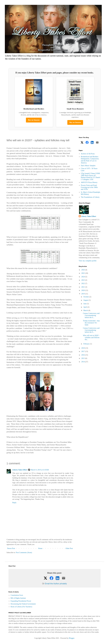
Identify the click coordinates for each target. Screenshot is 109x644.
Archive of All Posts (88, 154)
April (85, 307)
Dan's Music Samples (88, 166)
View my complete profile (88, 261)
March (86, 310)
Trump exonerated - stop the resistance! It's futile (91, 323)
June (85, 304)
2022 (83, 283)
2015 (83, 358)
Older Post (69, 548)
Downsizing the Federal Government (23, 604)
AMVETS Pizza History (89, 182)
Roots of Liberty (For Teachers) (21, 607)
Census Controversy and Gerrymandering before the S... (91, 315)
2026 (83, 270)
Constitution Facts (17, 595)
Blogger (72, 638)
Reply (14, 503)
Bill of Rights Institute (18, 598)
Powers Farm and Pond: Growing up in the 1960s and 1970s (89, 187)
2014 (83, 362)
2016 (83, 355)
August (86, 300)
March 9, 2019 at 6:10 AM (40, 470)
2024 (83, 277)
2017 (83, 351)
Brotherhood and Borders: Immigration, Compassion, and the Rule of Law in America (90, 160)
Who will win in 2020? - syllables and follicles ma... (91, 338)
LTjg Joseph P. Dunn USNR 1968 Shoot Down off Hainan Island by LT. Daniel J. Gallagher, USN (90, 176)
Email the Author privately (56, 584)
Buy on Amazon (34, 120)
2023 (83, 280)
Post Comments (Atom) (24, 553)
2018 (83, 348)
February (87, 344)
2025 (83, 273)
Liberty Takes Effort (20, 470)
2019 (83, 294)
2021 (83, 287)
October (86, 297)
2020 (83, 290)
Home (40, 548)
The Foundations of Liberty (90, 197)
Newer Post (11, 548)
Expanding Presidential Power (21, 601)
